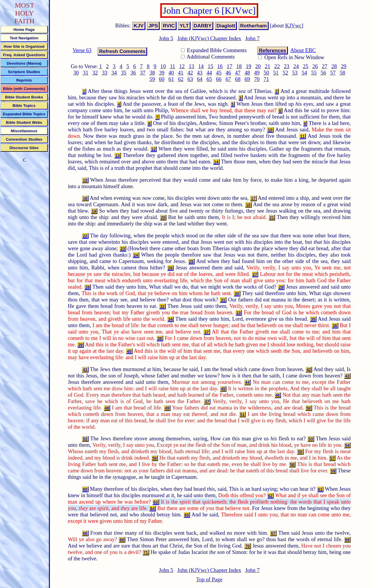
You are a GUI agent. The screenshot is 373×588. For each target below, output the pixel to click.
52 (285, 73)
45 (219, 73)
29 (344, 66)
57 (333, 73)
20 (258, 66)
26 (315, 66)
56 (323, 73)
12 (182, 66)
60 (162, 79)
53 (295, 73)
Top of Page (209, 579)
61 (171, 79)
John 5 (166, 38)
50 (266, 73)
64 (200, 79)
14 (201, 66)
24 (296, 66)
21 (268, 66)
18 (239, 66)
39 (162, 73)
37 (143, 73)
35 (124, 73)
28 (334, 66)
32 (95, 73)
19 (248, 66)
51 (276, 73)
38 (152, 73)
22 (277, 66)
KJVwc (293, 25)
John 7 (253, 38)
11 (173, 66)
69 (247, 79)
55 (314, 73)
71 (266, 79)
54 (304, 73)
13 (192, 66)
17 (229, 66)
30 (76, 73)
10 (163, 66)
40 (171, 73)
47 (238, 73)
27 (325, 66)
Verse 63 (82, 50)
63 (190, 79)
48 (247, 73)
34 (114, 73)
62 (181, 79)
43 (200, 73)
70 (257, 79)
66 (219, 79)
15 (211, 66)
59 (152, 79)
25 (306, 66)
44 (209, 73)
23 (287, 66)
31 (86, 73)
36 (133, 73)
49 (257, 73)
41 (181, 73)
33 (105, 73)
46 (228, 73)
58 (343, 73)
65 (209, 79)
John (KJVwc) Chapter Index (209, 38)
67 (228, 79)
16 (220, 66)
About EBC (303, 50)
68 (238, 79)
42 (190, 73)
